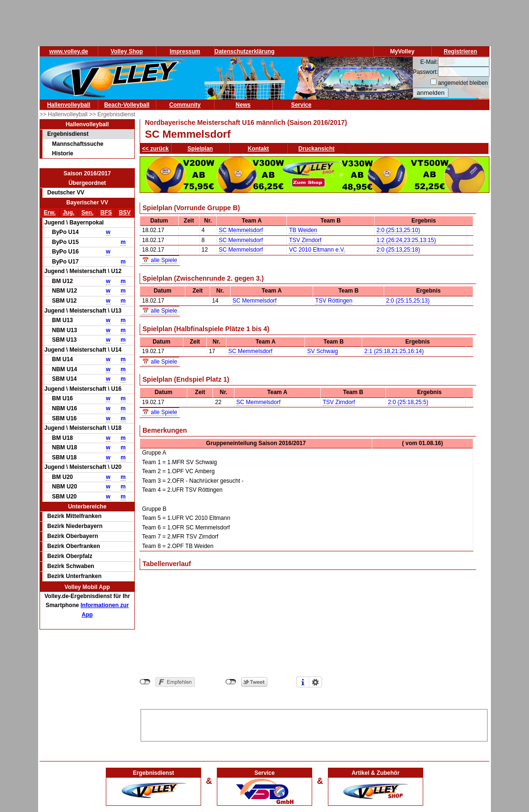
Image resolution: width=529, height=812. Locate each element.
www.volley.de (68, 51)
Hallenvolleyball (69, 105)
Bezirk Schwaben (71, 566)
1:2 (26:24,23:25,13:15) (406, 240)
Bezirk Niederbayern (75, 526)
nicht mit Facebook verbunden (145, 682)
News (243, 105)
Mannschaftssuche (78, 144)
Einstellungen (315, 682)
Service (301, 105)
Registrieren (460, 51)
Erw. (50, 213)
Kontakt (259, 149)
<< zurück (155, 149)
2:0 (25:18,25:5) (408, 402)
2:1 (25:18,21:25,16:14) (394, 351)
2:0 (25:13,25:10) (398, 230)
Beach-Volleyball (127, 105)
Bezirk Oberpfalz (70, 556)
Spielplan (200, 149)
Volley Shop (127, 51)
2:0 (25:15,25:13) (408, 301)
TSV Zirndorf (305, 240)
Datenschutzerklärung (244, 51)
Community (185, 105)
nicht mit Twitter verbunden (231, 682)
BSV (125, 213)
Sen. (87, 213)
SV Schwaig (322, 351)
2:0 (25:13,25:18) (398, 250)
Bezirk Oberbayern (73, 536)
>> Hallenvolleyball (64, 114)
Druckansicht (316, 149)
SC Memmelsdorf (241, 230)
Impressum (185, 51)
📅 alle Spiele (160, 260)
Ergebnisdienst (68, 134)
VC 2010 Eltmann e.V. (317, 250)
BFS (106, 213)
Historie (63, 153)
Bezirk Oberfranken (74, 546)
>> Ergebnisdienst (112, 114)
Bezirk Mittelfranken (74, 516)
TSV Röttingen (334, 301)
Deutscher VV (66, 193)
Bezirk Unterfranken (74, 576)
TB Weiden (303, 230)
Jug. (68, 213)
